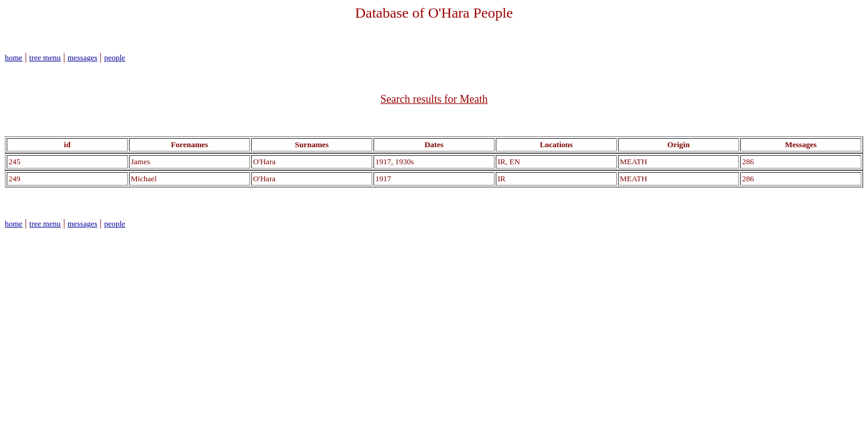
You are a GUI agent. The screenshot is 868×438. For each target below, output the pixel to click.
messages (82, 57)
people (115, 57)
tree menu (45, 57)
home (14, 57)
